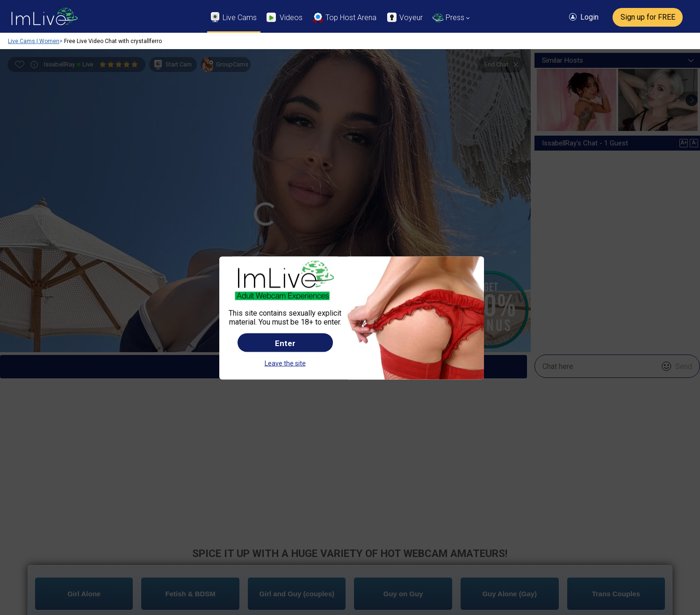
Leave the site (285, 314)
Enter (285, 294)
